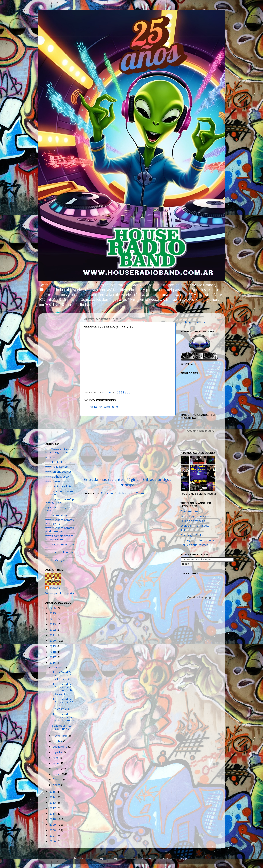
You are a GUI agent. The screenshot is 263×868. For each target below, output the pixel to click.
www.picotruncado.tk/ (59, 486)
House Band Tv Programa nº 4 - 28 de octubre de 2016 (63, 689)
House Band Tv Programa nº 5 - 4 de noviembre (63, 704)
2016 (53, 663)
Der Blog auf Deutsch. (195, 545)
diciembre (59, 667)
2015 (53, 792)
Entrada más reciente (103, 479)
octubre (58, 741)
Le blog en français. (193, 521)
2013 (53, 803)
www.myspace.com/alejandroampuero (60, 529)
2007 (53, 836)
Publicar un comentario (103, 407)
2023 (53, 624)
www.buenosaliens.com (59, 554)
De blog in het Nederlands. (198, 540)
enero (57, 785)
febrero (58, 779)
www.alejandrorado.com (60, 546)
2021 (53, 635)
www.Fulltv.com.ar (57, 467)
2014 (53, 797)
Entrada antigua (157, 479)
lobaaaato (147, 858)
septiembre (60, 747)
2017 (53, 657)
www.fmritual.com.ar (58, 462)
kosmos (55, 588)
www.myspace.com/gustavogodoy (60, 521)
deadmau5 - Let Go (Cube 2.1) (62, 727)
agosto (58, 752)
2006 (53, 841)
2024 (53, 619)
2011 (53, 814)
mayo (57, 768)
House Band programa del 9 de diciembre (63, 717)
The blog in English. (193, 535)
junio (56, 763)
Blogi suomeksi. (191, 511)
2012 (53, 808)
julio (56, 758)
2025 (53, 613)
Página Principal (129, 482)
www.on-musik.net (57, 515)
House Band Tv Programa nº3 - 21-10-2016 (63, 675)
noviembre (60, 736)
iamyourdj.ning (55, 457)
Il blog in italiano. (191, 530)
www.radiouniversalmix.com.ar (59, 493)
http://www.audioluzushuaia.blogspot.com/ (59, 451)
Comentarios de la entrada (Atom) (123, 493)
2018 (53, 652)
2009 (53, 824)
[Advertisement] (128, 446)
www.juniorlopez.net (58, 472)
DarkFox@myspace (58, 560)
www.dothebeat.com (58, 476)
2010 (53, 819)
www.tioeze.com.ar (57, 481)
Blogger (184, 858)
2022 (53, 630)
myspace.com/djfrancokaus (60, 509)
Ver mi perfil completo (60, 593)
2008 (53, 830)
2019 (53, 646)
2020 (53, 641)
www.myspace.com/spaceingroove (60, 501)
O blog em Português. (195, 526)
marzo (57, 774)
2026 (53, 608)
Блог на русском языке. (196, 516)
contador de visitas (193, 322)
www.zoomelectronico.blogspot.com (60, 537)
